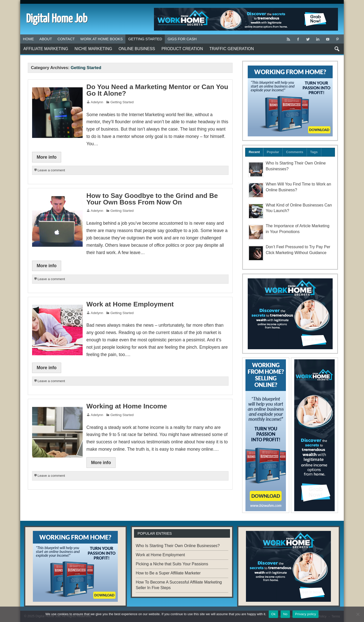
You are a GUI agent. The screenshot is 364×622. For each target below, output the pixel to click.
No (285, 614)
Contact (66, 39)
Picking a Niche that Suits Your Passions (172, 564)
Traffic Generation (232, 49)
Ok (273, 614)
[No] (358, 614)
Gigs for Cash (182, 39)
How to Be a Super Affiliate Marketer (168, 573)
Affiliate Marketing (46, 49)
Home (28, 39)
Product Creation (182, 49)
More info (47, 157)
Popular (273, 152)
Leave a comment (51, 170)
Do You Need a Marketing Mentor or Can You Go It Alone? (157, 90)
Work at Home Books (102, 39)
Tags (314, 152)
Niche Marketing (93, 49)
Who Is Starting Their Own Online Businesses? (178, 546)
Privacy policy (305, 614)
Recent (254, 152)
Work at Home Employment (130, 304)
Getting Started (145, 39)
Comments (295, 152)
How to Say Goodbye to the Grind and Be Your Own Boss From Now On (152, 199)
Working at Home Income (127, 406)
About (46, 39)
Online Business (137, 49)
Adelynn (97, 102)
